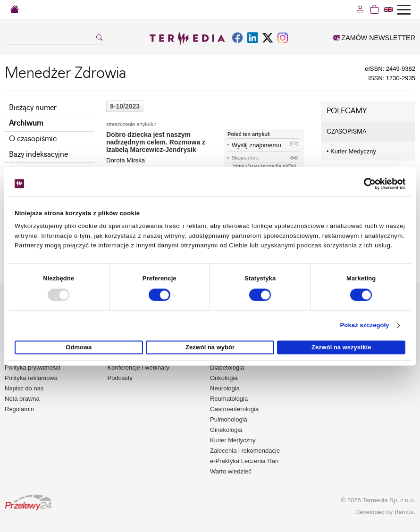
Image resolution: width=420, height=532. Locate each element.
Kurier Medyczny (351, 151)
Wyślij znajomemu (256, 145)
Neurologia (225, 388)
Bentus (404, 512)
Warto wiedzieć (231, 471)
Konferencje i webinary (139, 367)
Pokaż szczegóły (365, 325)
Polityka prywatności (33, 367)
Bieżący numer (33, 108)
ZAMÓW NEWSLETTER (374, 38)
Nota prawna (22, 399)
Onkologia (224, 378)
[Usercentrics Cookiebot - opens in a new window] (364, 184)
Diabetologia (227, 367)
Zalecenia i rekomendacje (245, 451)
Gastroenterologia (234, 409)
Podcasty (120, 378)
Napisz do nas (24, 388)
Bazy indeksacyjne (38, 155)
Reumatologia (229, 399)
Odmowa (79, 347)
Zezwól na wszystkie (341, 347)
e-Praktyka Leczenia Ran (244, 461)
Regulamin (19, 409)
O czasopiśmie (33, 139)
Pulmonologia (229, 419)
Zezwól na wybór (210, 347)
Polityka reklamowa (31, 378)
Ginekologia (226, 430)
